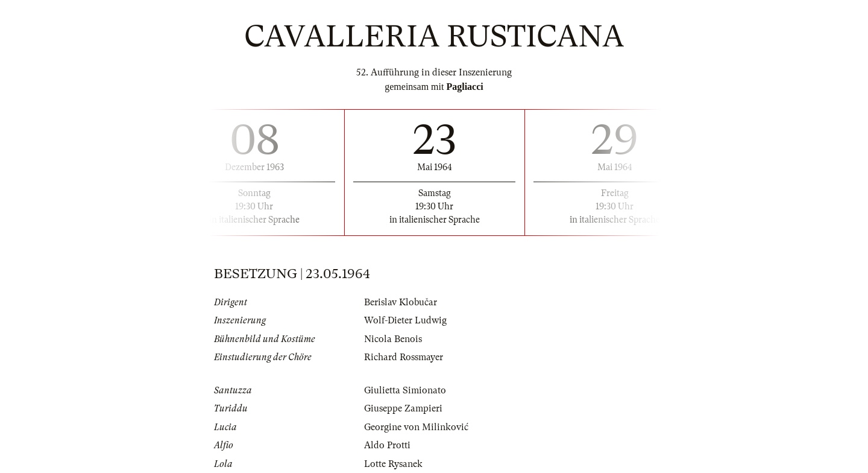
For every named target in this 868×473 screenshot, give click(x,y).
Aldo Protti (387, 445)
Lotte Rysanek (393, 464)
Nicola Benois (393, 339)
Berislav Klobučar (401, 302)
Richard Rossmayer (404, 357)
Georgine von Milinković (416, 427)
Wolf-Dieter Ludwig (405, 320)
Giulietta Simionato (405, 390)
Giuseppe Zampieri (403, 408)
